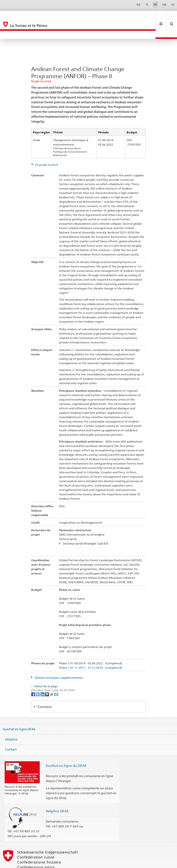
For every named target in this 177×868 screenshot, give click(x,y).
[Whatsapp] (52, 678)
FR (155, 5)
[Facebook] (34, 678)
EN (164, 5)
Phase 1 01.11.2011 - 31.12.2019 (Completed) (90, 651)
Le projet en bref (46, 148)
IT (147, 5)
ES (173, 5)
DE (138, 5)
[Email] (56, 678)
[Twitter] (38, 678)
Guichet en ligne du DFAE (66, 749)
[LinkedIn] (43, 678)
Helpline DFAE (57, 795)
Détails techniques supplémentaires (59, 661)
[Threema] (47, 678)
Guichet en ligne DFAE (19, 713)
